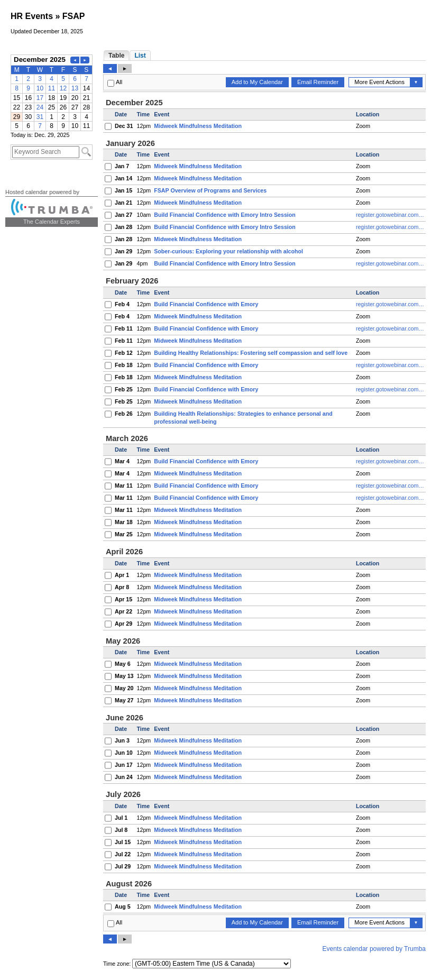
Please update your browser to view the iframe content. (52, 93)
